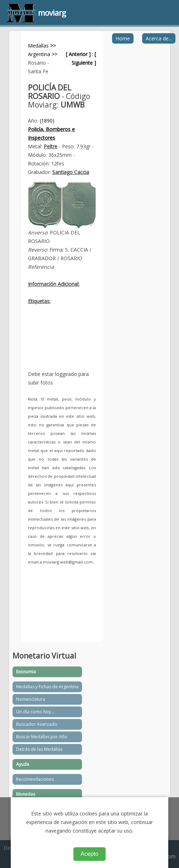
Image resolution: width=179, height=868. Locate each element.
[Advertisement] (62, 343)
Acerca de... (159, 38)
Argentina (39, 54)
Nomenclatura (31, 699)
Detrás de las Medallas (39, 749)
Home (123, 38)
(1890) (47, 121)
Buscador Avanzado (37, 724)
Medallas (38, 46)
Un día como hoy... (35, 712)
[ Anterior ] (78, 54)
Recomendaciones (35, 779)
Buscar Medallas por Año (42, 737)
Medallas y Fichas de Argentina (47, 687)
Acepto (89, 854)
